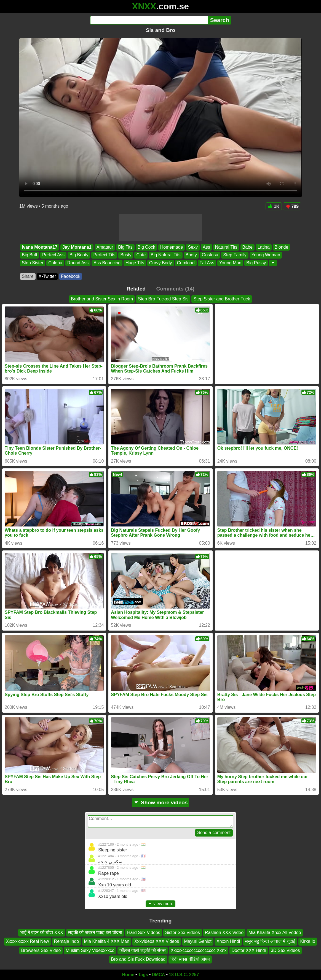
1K (274, 206)
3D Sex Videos (285, 950)
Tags (143, 975)
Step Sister (33, 263)
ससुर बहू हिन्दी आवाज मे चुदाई (270, 941)
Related (136, 289)
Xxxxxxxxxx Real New (27, 941)
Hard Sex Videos (144, 933)
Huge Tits (135, 263)
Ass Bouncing (107, 263)
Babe (248, 247)
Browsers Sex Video (41, 950)
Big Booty (79, 255)
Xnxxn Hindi (228, 941)
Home (128, 975)
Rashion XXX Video (224, 933)
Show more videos (161, 803)
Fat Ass (207, 263)
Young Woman (266, 255)
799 (292, 206)
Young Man (230, 263)
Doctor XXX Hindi (249, 950)
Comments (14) (176, 289)
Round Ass (78, 263)
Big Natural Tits (165, 255)
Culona (55, 263)
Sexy (193, 247)
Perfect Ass (53, 255)
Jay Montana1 (77, 247)
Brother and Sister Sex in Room (102, 299)
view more (160, 904)
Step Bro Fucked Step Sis (163, 299)
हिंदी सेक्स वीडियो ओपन (190, 959)
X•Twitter (47, 276)
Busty (126, 255)
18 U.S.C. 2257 (184, 975)
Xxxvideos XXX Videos (157, 941)
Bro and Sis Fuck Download (138, 959)
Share (28, 276)
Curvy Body (161, 263)
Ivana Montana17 (40, 247)
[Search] (149, 20)
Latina (264, 247)
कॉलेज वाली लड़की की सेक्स (143, 950)
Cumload (186, 263)
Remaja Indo (67, 941)
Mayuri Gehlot (198, 941)
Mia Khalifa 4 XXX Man (107, 941)
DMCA (158, 975)
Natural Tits (226, 247)
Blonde (282, 247)
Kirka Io (308, 941)
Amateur (105, 247)
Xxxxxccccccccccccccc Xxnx (199, 950)
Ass (206, 247)
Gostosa (210, 255)
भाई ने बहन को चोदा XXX (42, 933)
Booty (191, 255)
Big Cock (146, 247)
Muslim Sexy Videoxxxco (90, 950)
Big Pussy (256, 263)
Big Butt (30, 255)
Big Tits (125, 247)
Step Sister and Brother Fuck (222, 299)
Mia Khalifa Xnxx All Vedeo (275, 933)
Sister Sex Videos (183, 933)
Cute (141, 255)
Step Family (235, 255)
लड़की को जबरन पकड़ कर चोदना (95, 933)
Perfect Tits (104, 255)
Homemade (172, 247)
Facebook (71, 276)
